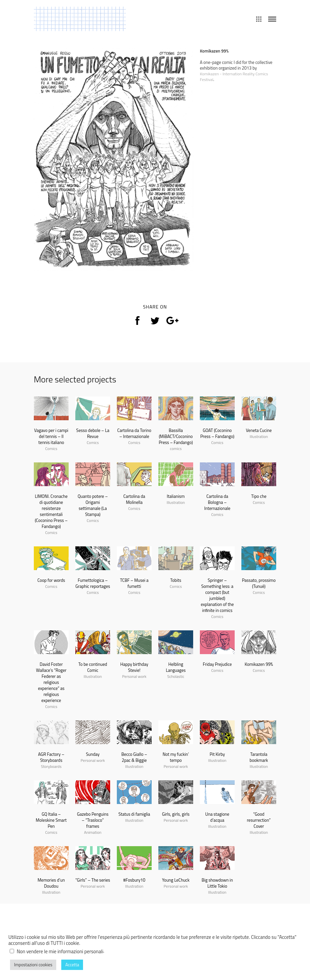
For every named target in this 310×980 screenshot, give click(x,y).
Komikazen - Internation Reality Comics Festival (236, 76)
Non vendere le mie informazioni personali (60, 951)
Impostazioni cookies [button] (33, 965)
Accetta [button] (72, 965)
